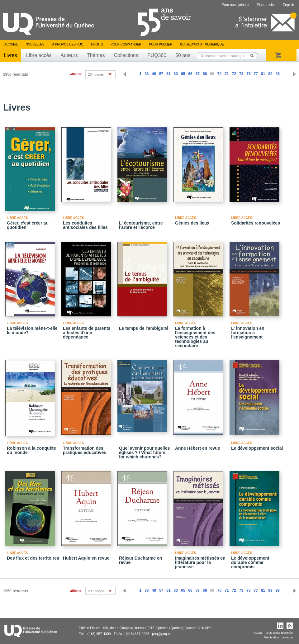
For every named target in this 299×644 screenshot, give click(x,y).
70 (219, 74)
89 (270, 74)
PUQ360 (157, 55)
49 (154, 74)
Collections (126, 55)
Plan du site (266, 5)
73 (241, 74)
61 (168, 74)
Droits (97, 44)
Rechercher (254, 56)
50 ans (183, 55)
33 (147, 74)
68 (205, 74)
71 (227, 74)
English (288, 5)
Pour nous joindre (235, 5)
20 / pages (96, 74)
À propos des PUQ (68, 44)
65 (183, 74)
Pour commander (126, 44)
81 (263, 74)
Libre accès (39, 55)
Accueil (11, 44)
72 (234, 74)
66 (190, 74)
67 (198, 74)
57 (161, 74)
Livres (10, 55)
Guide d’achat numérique (202, 44)
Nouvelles (35, 44)
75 (248, 74)
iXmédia (287, 637)
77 (256, 74)
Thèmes (96, 55)
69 (212, 74)
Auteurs (69, 55)
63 (176, 74)
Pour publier (161, 44)
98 (278, 74)
